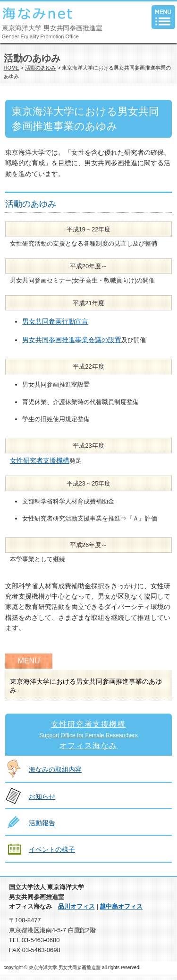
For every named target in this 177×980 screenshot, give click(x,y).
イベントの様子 (52, 849)
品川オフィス (76, 906)
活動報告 (42, 823)
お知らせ (42, 796)
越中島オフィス (121, 906)
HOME (12, 68)
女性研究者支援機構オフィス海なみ (88, 735)
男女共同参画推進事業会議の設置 (72, 340)
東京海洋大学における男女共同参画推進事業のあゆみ (86, 686)
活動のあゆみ (41, 68)
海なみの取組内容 (55, 769)
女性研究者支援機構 (40, 460)
